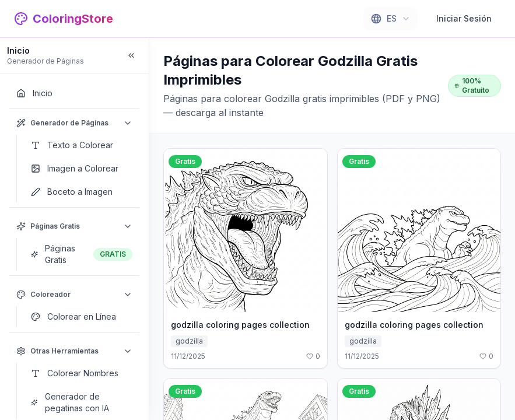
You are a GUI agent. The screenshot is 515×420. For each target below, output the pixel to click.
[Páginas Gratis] (82, 254)
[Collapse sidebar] (131, 55)
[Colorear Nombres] (82, 373)
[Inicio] (74, 93)
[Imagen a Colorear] (82, 169)
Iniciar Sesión (464, 18)
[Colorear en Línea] (82, 317)
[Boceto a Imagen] (82, 192)
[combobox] (390, 19)
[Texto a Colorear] (82, 145)
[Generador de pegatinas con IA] (82, 402)
